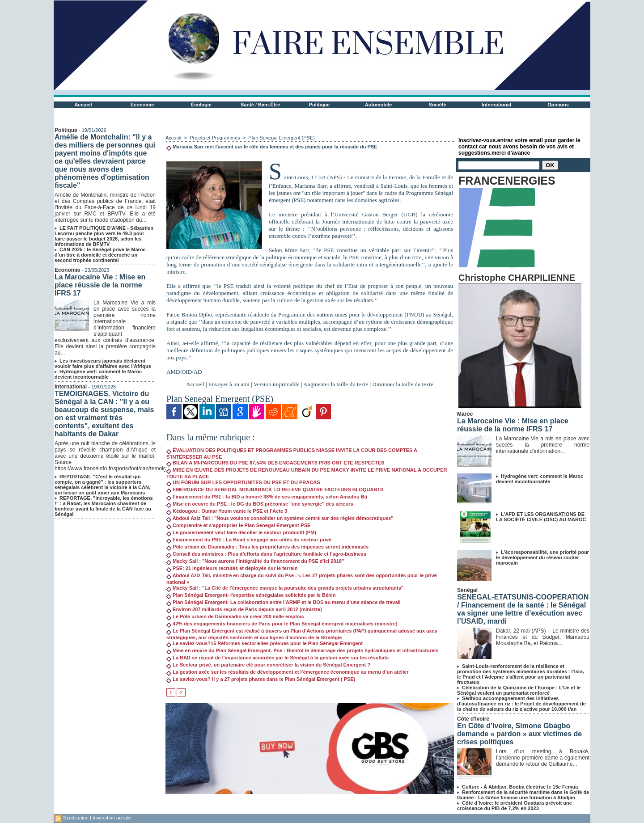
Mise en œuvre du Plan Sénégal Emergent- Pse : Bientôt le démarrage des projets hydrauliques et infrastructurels (302, 650)
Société (437, 105)
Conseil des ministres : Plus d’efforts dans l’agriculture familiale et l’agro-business (266, 554)
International (496, 105)
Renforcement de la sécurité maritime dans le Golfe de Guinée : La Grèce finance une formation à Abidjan (523, 795)
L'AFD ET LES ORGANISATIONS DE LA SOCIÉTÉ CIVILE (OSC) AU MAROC (541, 517)
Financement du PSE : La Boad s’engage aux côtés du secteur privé (249, 540)
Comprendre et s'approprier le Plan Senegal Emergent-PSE (238, 525)
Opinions (558, 105)
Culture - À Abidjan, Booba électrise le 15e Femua (520, 787)
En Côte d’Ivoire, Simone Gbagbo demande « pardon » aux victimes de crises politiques (519, 734)
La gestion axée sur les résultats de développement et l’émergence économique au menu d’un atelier (288, 672)
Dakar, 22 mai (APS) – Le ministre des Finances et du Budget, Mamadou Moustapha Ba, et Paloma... (543, 637)
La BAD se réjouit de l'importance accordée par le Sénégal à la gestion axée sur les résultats (278, 658)
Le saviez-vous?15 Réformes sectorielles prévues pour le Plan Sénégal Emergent (265, 643)
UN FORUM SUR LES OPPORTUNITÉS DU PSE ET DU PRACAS (243, 482)
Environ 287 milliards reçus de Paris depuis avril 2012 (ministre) (244, 609)
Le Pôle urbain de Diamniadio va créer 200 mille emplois (235, 616)
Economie (142, 105)
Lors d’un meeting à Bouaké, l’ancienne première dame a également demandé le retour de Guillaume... (543, 758)
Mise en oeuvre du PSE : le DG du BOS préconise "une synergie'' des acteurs (260, 504)
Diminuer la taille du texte (402, 384)
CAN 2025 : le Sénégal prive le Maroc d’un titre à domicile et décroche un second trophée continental (100, 255)
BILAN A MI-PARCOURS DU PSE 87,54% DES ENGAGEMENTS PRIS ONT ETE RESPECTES (275, 463)
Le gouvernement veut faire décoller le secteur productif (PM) (241, 532)
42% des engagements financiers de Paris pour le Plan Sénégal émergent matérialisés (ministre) (282, 624)
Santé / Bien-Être (260, 105)
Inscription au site (112, 818)
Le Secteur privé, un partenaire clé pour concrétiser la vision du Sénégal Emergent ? (268, 665)
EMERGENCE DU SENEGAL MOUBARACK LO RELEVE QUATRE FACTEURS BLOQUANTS (275, 490)
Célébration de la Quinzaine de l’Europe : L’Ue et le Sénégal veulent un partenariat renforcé (519, 690)
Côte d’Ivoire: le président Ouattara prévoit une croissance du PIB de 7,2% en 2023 (515, 806)
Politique (319, 105)
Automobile (379, 105)
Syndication (76, 818)
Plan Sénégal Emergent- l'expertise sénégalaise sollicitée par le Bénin (251, 595)
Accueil (83, 105)
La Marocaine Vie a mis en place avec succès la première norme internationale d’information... (543, 445)
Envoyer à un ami (229, 384)
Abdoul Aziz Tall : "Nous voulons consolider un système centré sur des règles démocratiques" (280, 518)
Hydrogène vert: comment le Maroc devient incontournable (98, 374)
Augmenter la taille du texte (336, 384)
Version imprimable (277, 384)
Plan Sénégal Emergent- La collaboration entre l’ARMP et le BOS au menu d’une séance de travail (284, 602)
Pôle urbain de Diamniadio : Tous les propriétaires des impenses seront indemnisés (267, 547)
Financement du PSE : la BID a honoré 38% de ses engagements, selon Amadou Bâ (267, 497)
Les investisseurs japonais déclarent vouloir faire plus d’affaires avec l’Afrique (103, 363)
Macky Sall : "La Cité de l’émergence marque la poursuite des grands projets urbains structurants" (285, 588)
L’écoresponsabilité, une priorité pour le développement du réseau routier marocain (542, 557)
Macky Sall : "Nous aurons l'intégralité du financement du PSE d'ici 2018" (255, 561)
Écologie (201, 105)
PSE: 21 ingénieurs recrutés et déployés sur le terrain (232, 568)
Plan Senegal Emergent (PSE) (282, 138)
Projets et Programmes (215, 138)
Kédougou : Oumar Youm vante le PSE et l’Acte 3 (227, 511)
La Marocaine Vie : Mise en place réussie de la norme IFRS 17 (100, 285)
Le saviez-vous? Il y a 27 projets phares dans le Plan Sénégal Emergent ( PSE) (261, 679)
